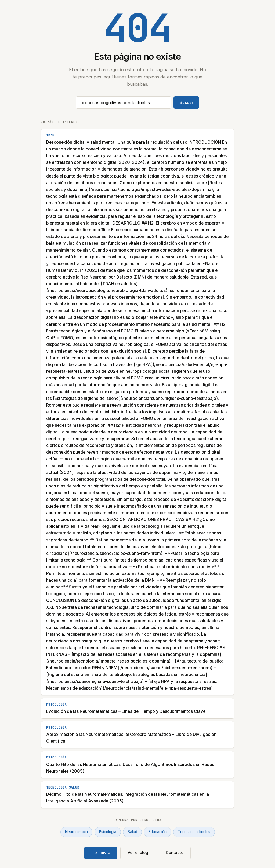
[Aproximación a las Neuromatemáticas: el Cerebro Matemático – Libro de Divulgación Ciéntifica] (137, 735)
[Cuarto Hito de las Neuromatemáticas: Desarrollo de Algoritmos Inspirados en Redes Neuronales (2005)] (137, 765)
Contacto (175, 853)
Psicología (108, 832)
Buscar (187, 102)
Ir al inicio (101, 852)
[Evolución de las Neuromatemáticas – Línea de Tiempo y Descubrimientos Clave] (137, 708)
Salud (132, 832)
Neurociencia (76, 832)
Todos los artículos (194, 832)
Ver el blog (138, 853)
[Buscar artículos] (124, 103)
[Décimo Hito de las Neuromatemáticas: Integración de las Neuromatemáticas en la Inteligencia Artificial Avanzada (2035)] (137, 795)
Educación (158, 832)
